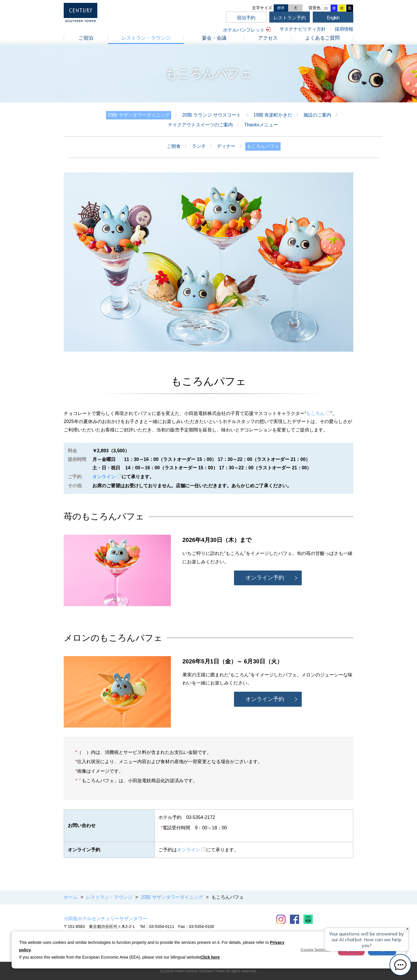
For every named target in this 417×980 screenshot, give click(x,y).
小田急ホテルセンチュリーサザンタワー (105, 919)
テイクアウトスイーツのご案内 (200, 125)
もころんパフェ (263, 146)
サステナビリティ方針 (303, 29)
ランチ (199, 146)
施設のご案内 (317, 115)
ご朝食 (174, 146)
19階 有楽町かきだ (273, 115)
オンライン (104, 477)
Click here (210, 957)
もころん (315, 413)
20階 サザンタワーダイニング (138, 115)
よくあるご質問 (322, 38)
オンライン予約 (265, 578)
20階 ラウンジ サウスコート (212, 115)
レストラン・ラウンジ (146, 38)
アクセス (268, 38)
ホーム (71, 897)
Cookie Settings (315, 950)
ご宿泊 (86, 38)
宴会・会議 (214, 38)
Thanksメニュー (261, 125)
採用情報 (344, 29)
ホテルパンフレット (244, 30)
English (333, 18)
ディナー (226, 146)
